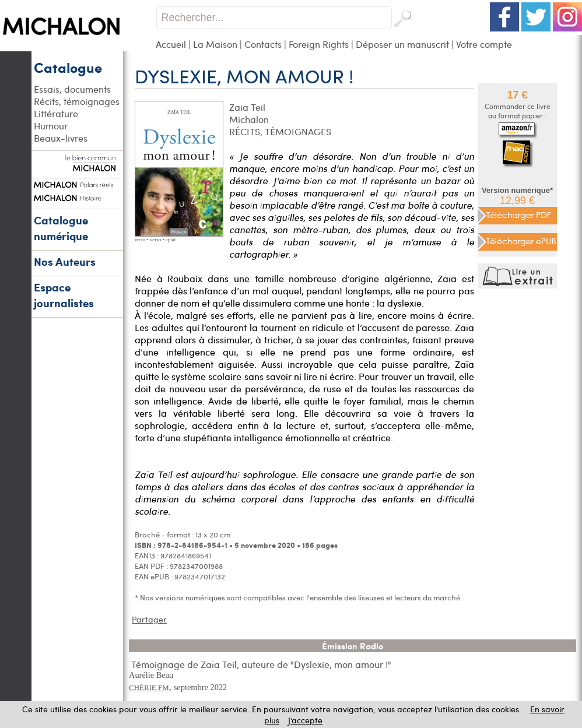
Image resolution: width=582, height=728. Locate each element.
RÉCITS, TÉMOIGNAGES (280, 131)
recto (140, 240)
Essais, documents (72, 89)
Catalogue (68, 67)
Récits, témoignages (77, 101)
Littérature (56, 113)
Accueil (171, 44)
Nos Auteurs (65, 261)
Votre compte (484, 44)
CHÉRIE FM (149, 687)
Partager (149, 619)
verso (156, 240)
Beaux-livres (61, 138)
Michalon (249, 119)
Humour (51, 126)
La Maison (215, 44)
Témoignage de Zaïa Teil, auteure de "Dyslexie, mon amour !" (261, 664)
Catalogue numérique (61, 228)
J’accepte (305, 720)
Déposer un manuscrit (402, 44)
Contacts (263, 44)
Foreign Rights (319, 44)
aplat (171, 240)
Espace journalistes (64, 295)
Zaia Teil (247, 107)
